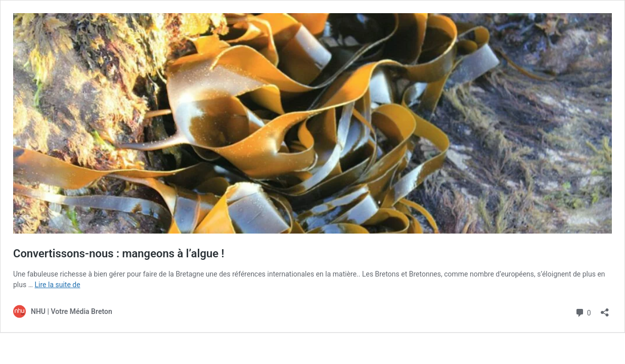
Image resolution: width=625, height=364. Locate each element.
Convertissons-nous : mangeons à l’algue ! (119, 254)
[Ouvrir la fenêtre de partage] (605, 309)
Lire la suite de (58, 285)
